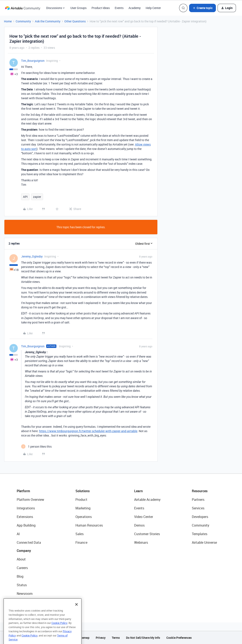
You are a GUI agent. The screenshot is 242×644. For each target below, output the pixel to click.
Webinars (141, 542)
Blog (20, 576)
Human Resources (89, 525)
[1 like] (36, 446)
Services (198, 508)
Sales (80, 534)
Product (81, 500)
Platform (23, 491)
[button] (203, 8)
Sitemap (84, 638)
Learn (138, 491)
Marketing (83, 508)
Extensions (25, 517)
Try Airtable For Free (31, 602)
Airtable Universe (204, 542)
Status (22, 585)
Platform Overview (30, 500)
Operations (84, 517)
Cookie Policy (59, 630)
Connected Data (29, 542)
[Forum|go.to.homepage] (23, 8)
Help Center (153, 8)
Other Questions (75, 21)
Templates (200, 534)
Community (23, 21)
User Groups (78, 8)
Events (119, 8)
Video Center (144, 517)
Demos (139, 525)
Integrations (26, 508)
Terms (116, 638)
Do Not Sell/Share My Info (143, 638)
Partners (198, 500)
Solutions (83, 491)
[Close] (76, 612)
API (25, 197)
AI (18, 534)
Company (24, 551)
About (21, 559)
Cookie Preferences (179, 638)
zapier (37, 197)
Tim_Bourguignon (33, 61)
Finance (81, 542)
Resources (200, 491)
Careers (22, 568)
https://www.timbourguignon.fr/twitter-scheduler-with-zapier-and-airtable (88, 431)
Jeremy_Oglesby (32, 256)
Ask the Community (48, 21)
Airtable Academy (147, 500)
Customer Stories (147, 534)
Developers (200, 517)
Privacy (101, 638)
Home (8, 21)
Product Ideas (101, 8)
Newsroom (25, 594)
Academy (135, 8)
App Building (26, 525)
